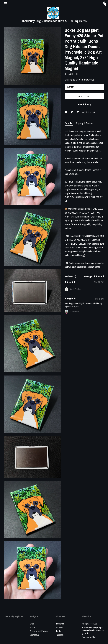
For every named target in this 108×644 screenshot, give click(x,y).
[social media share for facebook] (66, 112)
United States (82, 80)
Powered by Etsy (89, 637)
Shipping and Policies (39, 631)
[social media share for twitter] (72, 112)
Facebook (60, 635)
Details (69, 123)
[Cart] (105, 5)
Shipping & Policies (84, 123)
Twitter (59, 631)
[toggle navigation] (5, 4)
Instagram (60, 624)
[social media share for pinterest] (78, 112)
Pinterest (60, 628)
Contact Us (34, 635)
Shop (32, 624)
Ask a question (89, 112)
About (32, 628)
